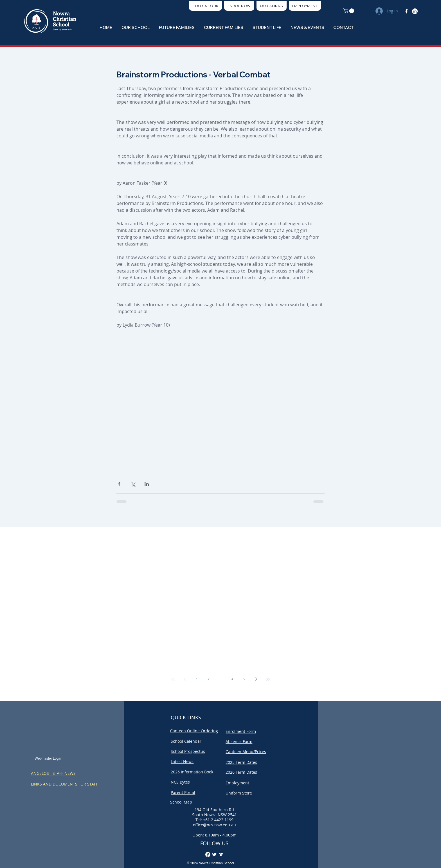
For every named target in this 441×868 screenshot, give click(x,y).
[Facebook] (406, 11)
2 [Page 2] (209, 679)
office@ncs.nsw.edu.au (214, 825)
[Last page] (268, 679)
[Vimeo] (221, 854)
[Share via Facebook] (119, 484)
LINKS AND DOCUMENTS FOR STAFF (64, 784)
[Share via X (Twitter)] (133, 484)
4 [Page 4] (232, 679)
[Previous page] (185, 679)
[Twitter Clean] (214, 854)
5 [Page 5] (244, 679)
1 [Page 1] (197, 679)
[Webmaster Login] (48, 759)
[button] (272, 6)
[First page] (173, 679)
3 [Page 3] (220, 679)
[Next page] (256, 679)
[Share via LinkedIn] (147, 484)
